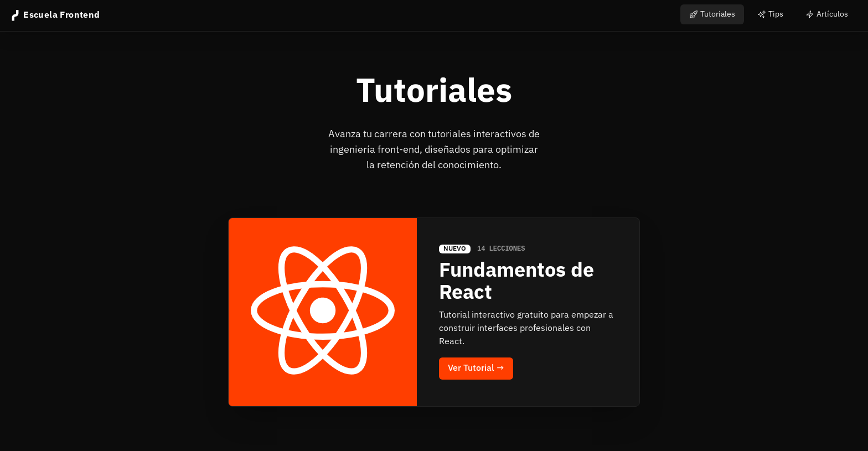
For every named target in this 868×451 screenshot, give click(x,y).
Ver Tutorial (476, 369)
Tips (770, 14)
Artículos (827, 14)
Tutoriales (712, 14)
